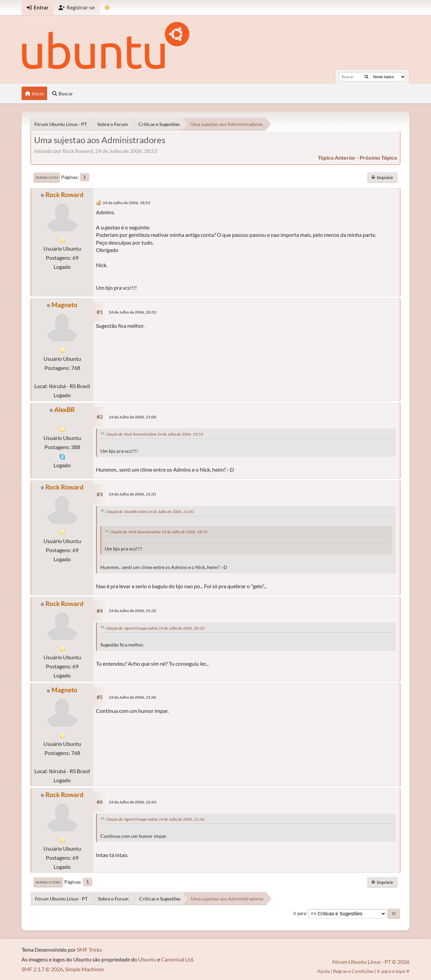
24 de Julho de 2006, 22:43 (132, 802)
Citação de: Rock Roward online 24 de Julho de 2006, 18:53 (154, 434)
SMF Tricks (89, 950)
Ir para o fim (47, 178)
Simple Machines (85, 969)
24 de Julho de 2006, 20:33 (132, 312)
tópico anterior (337, 157)
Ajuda (323, 971)
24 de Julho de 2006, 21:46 (132, 697)
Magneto (64, 305)
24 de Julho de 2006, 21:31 (132, 494)
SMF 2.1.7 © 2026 (42, 969)
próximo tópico (378, 157)
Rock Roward (64, 195)
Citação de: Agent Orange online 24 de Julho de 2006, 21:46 (155, 819)
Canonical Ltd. (177, 959)
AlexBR (64, 409)
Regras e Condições (353, 971)
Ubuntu (147, 959)
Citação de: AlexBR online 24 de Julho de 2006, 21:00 (150, 512)
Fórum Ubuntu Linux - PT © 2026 (371, 962)
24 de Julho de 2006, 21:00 (132, 417)
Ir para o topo (48, 882)
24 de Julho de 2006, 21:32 (132, 611)
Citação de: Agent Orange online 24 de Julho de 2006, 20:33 (155, 628)
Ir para (300, 913)
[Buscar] (367, 77)
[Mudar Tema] (107, 8)
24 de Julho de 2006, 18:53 (126, 203)
